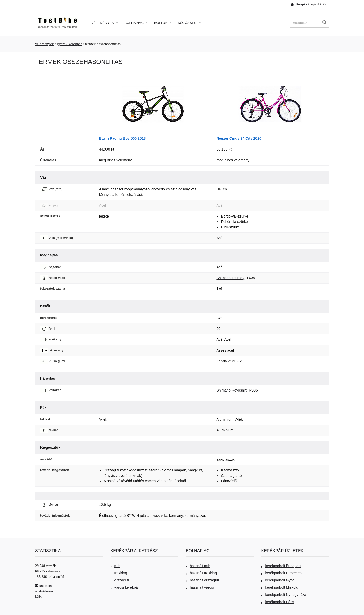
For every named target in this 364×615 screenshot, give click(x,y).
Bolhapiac (136, 23)
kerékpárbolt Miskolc (280, 587)
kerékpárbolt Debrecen (282, 573)
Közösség (189, 23)
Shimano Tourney (230, 278)
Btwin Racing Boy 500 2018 (122, 138)
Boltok (163, 23)
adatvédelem (44, 591)
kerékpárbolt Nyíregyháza (284, 595)
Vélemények (105, 23)
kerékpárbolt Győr (278, 580)
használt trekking (201, 573)
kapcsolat (44, 586)
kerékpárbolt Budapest (281, 566)
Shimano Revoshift (231, 390)
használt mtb (198, 566)
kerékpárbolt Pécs (278, 602)
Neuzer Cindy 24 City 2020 (239, 138)
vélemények (44, 44)
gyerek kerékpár (69, 44)
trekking (119, 573)
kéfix (38, 597)
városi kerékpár (125, 587)
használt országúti (202, 580)
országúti (120, 580)
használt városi (200, 587)
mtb (115, 566)
